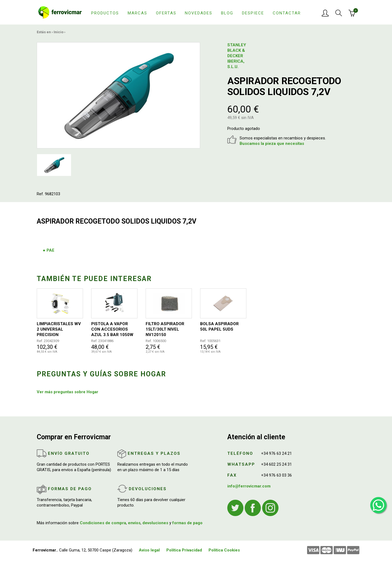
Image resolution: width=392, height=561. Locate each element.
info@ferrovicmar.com (249, 486)
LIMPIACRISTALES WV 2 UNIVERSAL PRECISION (59, 329)
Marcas (137, 13)
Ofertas (166, 13)
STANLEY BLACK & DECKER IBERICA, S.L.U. (237, 56)
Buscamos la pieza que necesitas (272, 144)
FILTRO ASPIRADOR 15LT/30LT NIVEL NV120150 (165, 329)
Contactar (287, 13)
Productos (105, 13)
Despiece (253, 13)
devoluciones (155, 523)
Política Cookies (224, 550)
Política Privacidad (184, 550)
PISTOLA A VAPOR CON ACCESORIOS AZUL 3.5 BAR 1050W (112, 329)
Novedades (199, 13)
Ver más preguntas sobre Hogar (68, 392)
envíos (134, 523)
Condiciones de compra (103, 523)
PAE (50, 250)
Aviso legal (149, 550)
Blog (227, 13)
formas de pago (187, 523)
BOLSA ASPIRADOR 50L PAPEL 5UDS (219, 327)
